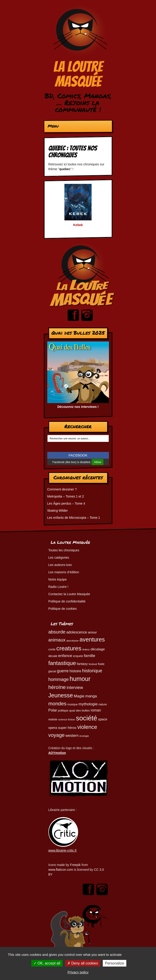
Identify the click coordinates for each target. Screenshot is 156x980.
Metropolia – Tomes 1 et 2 (66, 496)
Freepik (75, 865)
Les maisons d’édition (64, 572)
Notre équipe (58, 579)
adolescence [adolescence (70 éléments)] (77, 632)
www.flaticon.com (61, 870)
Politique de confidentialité (67, 601)
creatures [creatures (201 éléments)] (69, 648)
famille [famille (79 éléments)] (90, 656)
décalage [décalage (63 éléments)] (98, 649)
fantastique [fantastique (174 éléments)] (62, 663)
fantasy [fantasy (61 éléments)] (82, 664)
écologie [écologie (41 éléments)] (84, 736)
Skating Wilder (58, 511)
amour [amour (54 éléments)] (92, 632)
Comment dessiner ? (62, 489)
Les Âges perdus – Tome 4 (66, 503)
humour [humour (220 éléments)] (80, 679)
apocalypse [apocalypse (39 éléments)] (73, 641)
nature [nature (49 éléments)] (103, 704)
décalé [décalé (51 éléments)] (53, 656)
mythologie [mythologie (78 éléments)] (88, 704)
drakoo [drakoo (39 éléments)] (86, 649)
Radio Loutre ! (58, 587)
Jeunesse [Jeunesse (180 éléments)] (61, 695)
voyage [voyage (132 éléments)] (57, 735)
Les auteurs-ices (60, 565)
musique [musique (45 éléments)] (73, 704)
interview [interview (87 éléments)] (75, 688)
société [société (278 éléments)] (86, 718)
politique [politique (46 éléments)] (63, 711)
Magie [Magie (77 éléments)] (79, 696)
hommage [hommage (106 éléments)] (59, 679)
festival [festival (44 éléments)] (93, 664)
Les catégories (59, 558)
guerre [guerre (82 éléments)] (63, 671)
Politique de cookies (63, 609)
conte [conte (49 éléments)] (52, 649)
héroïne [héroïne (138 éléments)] (57, 687)
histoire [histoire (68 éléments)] (75, 671)
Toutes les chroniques (64, 550)
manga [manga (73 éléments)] (91, 696)
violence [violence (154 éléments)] (87, 727)
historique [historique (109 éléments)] (92, 671)
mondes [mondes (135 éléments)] (57, 704)
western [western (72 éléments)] (72, 735)
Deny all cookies (83, 963)
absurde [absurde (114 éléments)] (57, 632)
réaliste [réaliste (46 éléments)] (53, 719)
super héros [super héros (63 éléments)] (67, 728)
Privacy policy (78, 972)
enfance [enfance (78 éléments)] (65, 656)
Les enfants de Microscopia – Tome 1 (74, 518)
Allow (98, 462)
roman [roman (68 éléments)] (96, 710)
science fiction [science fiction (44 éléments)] (67, 719)
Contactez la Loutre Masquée (69, 594)
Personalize (115, 963)
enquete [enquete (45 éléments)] (78, 656)
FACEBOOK (78, 455)
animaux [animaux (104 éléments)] (57, 640)
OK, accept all (47, 963)
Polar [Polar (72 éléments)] (53, 710)
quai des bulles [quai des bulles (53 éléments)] (79, 710)
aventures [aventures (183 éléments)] (92, 639)
